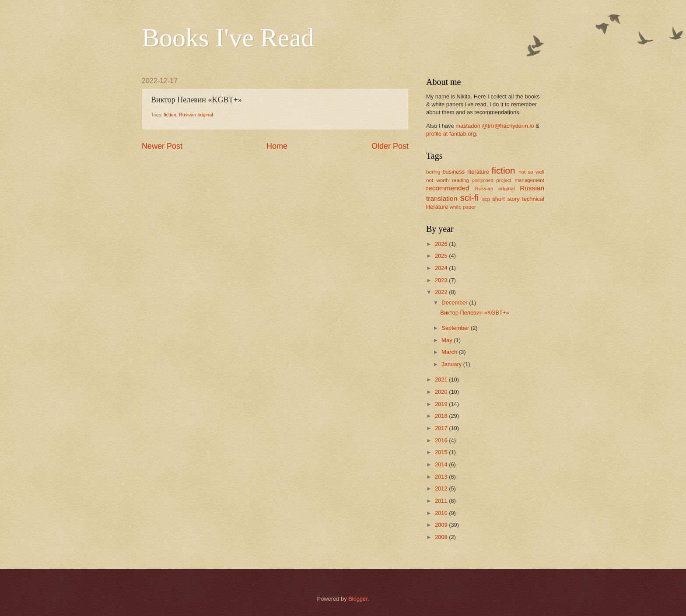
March (450, 352)
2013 (442, 477)
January (452, 364)
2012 (442, 488)
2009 (442, 525)
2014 (442, 464)
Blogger (358, 599)
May (448, 340)
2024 (442, 268)
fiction (170, 115)
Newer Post (162, 146)
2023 (442, 280)
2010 (442, 513)
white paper (463, 207)
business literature (466, 172)
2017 (442, 428)
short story (506, 199)
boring (433, 172)
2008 (442, 537)
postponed (483, 180)
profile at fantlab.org (451, 134)
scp (486, 199)
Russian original (196, 115)
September (456, 328)
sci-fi (469, 198)
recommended (448, 188)
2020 (442, 392)
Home (277, 146)
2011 (442, 501)
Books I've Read (228, 38)
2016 (442, 440)
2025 (442, 256)
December (455, 303)
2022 (442, 292)
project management (520, 180)
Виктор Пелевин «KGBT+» (474, 313)
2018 (442, 416)
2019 (442, 404)
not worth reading (448, 180)
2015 (442, 452)
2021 (442, 380)
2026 (442, 244)
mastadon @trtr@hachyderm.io (495, 126)
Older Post (390, 146)
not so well (531, 172)
